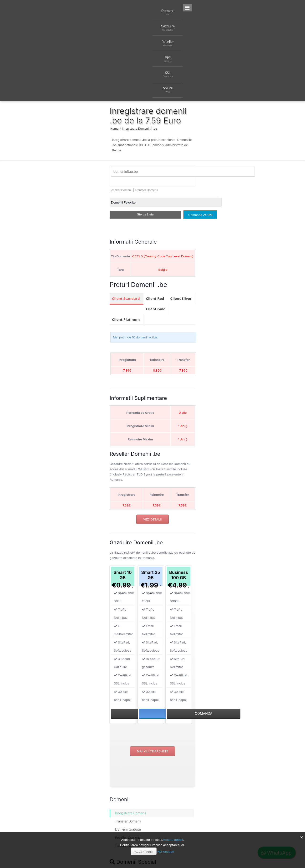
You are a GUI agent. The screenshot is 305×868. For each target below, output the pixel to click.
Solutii (168, 90)
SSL (168, 74)
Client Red (155, 298)
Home (114, 129)
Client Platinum (126, 319)
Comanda (204, 713)
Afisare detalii (173, 840)
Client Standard (126, 298)
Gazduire (168, 28)
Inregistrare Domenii (136, 129)
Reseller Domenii (121, 190)
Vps (168, 59)
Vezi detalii (152, 519)
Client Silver (181, 298)
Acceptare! (144, 852)
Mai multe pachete (152, 751)
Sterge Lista (145, 214)
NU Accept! (166, 852)
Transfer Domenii (146, 190)
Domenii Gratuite (128, 829)
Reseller (168, 43)
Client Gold (156, 309)
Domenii (168, 12)
